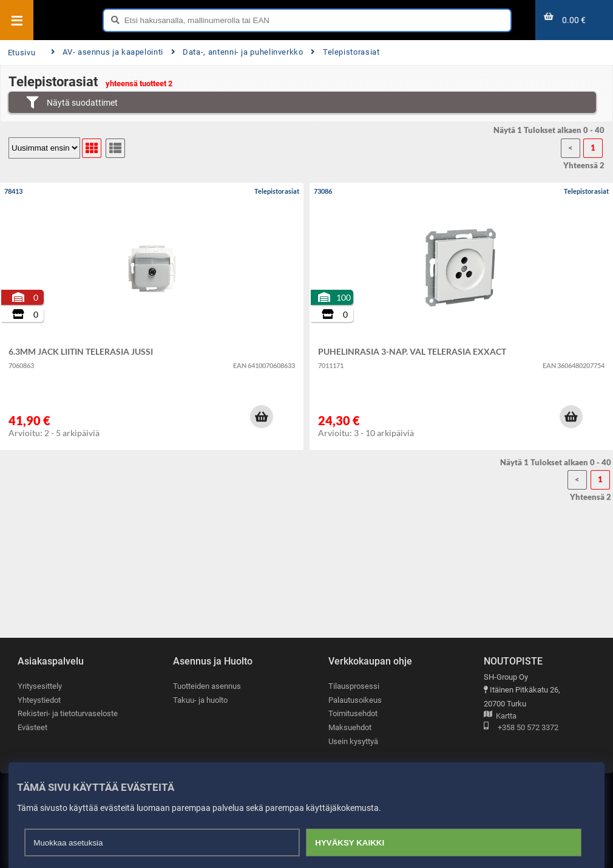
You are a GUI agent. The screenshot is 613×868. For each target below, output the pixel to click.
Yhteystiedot (39, 700)
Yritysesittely (40, 686)
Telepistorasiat (345, 52)
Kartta (500, 716)
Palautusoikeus (355, 700)
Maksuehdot (350, 727)
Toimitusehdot (353, 713)
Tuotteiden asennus (207, 686)
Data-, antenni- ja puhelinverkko (237, 52)
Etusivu (22, 53)
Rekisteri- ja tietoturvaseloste (68, 713)
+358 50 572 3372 (521, 728)
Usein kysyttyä (353, 741)
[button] (262, 417)
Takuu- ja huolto (200, 700)
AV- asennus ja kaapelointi (107, 52)
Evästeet (32, 727)
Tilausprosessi (354, 686)
